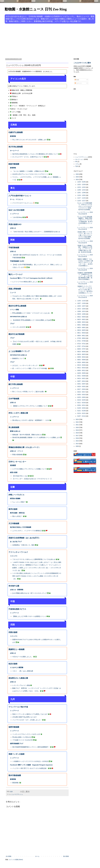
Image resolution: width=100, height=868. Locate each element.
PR (76, 162)
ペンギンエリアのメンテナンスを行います (26, 734)
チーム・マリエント (17, 199)
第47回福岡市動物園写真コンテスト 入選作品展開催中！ (31, 747)
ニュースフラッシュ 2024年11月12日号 (85, 269)
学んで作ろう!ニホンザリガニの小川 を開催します (29, 140)
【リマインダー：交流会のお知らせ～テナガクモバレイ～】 (32, 479)
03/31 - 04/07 (81, 384)
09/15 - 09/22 (81, 319)
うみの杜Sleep (17, 217)
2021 (77, 425)
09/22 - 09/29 (81, 317)
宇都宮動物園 (14, 248)
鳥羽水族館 (13, 509)
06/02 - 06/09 (81, 360)
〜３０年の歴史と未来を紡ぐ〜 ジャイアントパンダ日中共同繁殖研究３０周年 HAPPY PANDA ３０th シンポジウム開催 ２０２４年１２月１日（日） (37, 576)
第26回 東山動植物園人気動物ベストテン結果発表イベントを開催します (36, 437)
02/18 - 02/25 (81, 400)
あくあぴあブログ (16, 542)
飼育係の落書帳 (15, 498)
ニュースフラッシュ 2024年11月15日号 (85, 228)
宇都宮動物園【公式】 (17, 261)
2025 (77, 177)
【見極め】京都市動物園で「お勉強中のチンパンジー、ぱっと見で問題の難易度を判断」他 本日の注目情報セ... (85, 276)
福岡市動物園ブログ (17, 744)
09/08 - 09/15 (81, 322)
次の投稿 (9, 856)
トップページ (14, 214)
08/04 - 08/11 (81, 336)
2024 (77, 179)
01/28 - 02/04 (81, 408)
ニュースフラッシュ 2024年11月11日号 (85, 283)
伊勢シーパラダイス (16, 495)
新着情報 (13, 136)
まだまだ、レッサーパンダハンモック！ (26, 365)
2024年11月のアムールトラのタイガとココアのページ (30, 174)
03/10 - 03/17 (81, 392)
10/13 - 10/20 (81, 309)
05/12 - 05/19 (81, 368)
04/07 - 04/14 (81, 381)
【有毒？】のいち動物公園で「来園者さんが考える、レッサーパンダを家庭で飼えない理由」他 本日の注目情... (85, 249)
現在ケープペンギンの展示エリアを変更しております (30, 714)
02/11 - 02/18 (81, 403)
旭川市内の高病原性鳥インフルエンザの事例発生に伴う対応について (35, 154)
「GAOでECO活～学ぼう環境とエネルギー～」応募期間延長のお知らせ (36, 232)
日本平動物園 (14, 399)
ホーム (37, 856)
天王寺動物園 (14, 523)
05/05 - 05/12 (81, 370)
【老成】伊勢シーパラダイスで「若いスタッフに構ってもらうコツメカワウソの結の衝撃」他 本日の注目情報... (85, 235)
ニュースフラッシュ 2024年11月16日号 (85, 213)
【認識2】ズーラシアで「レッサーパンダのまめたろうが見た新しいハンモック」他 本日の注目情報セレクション (85, 290)
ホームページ (14, 151)
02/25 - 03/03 (81, 397)
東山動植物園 (14, 427)
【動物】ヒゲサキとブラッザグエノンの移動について (30, 406)
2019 (77, 430)
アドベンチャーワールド (18, 552)
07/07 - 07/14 (81, 346)
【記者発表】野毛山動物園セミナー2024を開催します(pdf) (32, 320)
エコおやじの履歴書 (17, 667)
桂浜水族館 (13, 664)
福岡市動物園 (14, 727)
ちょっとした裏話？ (19, 502)
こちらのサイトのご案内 (82, 63)
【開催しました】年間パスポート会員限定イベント (29, 616)
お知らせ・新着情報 (17, 590)
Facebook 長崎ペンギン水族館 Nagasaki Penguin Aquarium (31, 765)
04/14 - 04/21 (81, 378)
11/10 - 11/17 (81, 201)
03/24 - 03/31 (81, 386)
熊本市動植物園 (15, 775)
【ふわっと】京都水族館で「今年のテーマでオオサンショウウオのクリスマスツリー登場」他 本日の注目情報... (85, 206)
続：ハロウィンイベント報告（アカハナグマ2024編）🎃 (31, 368)
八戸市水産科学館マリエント (20, 196)
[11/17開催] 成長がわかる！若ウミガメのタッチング (30, 593)
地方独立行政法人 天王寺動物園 (20, 527)
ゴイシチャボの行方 (19, 327)
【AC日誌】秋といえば (20, 476)
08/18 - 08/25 (81, 330)
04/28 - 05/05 (81, 373)
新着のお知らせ (15, 431)
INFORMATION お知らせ (18, 317)
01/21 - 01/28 (81, 411)
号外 (77, 166)
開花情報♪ (16, 783)
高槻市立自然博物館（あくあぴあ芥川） (24, 538)
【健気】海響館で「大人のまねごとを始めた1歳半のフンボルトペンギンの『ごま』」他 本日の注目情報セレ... (85, 262)
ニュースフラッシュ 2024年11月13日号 (85, 256)
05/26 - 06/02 (81, 362)
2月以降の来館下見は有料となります (25, 717)
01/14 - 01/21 (81, 413)
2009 (77, 446)
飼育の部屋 (14, 472)
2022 (77, 422)
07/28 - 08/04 (81, 338)
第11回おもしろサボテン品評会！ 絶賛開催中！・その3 (31, 420)
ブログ (12, 324)
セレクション (79, 159)
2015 (77, 441)
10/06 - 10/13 (81, 311)
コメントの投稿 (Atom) (16, 860)
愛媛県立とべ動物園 (16, 649)
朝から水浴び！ (17, 516)
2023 (77, 419)
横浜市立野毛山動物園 (17, 306)
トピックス (14, 556)
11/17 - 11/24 (81, 198)
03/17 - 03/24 (81, 389)
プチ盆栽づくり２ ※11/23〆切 (23, 740)
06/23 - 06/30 (81, 352)
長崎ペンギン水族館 (16, 754)
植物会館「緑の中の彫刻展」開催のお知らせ (27, 435)
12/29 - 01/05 (81, 182)
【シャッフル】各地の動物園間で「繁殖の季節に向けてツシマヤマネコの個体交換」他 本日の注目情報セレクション (85, 221)
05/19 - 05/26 (81, 365)
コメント (78, 83)
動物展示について (18, 358)
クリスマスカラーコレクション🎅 (24, 203)
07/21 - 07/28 (81, 341)
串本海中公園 (14, 586)
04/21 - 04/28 (81, 376)
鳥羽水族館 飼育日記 (17, 513)
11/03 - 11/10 (81, 301)
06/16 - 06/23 (81, 354)
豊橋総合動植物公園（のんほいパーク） (24, 447)
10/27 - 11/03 (81, 303)
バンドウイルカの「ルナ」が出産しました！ (27, 720)
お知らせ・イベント (17, 451)
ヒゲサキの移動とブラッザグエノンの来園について (29, 469)
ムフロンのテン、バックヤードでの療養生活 (27, 531)
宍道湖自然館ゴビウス (17, 609)
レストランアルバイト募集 (21, 685)
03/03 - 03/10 (81, 395)
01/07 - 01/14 (81, 416)
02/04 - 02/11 (81, 405)
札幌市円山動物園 (16, 132)
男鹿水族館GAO (15, 224)
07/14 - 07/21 (81, 344)
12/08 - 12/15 (81, 190)
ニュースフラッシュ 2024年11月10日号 (85, 296)
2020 (77, 427)
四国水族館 (13, 632)
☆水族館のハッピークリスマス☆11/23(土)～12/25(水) (30, 761)
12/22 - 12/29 (81, 184)
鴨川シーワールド (16, 274)
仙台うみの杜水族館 (16, 210)
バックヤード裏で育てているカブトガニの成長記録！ (30, 768)
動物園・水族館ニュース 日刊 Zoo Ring (36, 9)
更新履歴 (13, 465)
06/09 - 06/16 (81, 357)
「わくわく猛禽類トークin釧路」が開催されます (28, 171)
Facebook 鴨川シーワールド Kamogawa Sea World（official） (32, 278)
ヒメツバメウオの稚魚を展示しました (25, 282)
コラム (77, 164)
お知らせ (13, 228)
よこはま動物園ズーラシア (19, 351)
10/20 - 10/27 (81, 306)
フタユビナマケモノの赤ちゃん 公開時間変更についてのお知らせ (34, 559)
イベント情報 (14, 310)
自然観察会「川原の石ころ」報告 (23, 545)
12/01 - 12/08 (81, 193)
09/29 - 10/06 (81, 314)
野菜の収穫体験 (17, 455)
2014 (77, 444)
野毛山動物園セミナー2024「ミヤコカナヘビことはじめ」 (32, 313)
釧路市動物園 (14, 164)
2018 (77, 433)
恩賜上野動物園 (15, 289)
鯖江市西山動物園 (16, 384)
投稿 (77, 80)
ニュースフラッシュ (17, 794)
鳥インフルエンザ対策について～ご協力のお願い (29, 392)
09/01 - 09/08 (81, 325)
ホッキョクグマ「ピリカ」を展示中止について (28, 157)
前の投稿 (66, 856)
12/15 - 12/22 (81, 187)
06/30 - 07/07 (81, 349)
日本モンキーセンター (17, 462)
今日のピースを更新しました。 (23, 657)
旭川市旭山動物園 (16, 147)
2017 (77, 436)
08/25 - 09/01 (81, 328)
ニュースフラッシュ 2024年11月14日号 (85, 242)
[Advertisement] (42, 41)
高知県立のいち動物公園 (18, 678)
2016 (77, 438)
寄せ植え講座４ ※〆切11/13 (22, 737)
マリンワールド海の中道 (18, 707)
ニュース (13, 292)
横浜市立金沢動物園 (16, 334)
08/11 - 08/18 (81, 333)
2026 (77, 174)
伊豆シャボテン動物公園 (18, 413)
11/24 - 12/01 (81, 195)
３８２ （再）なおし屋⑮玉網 (23, 671)
